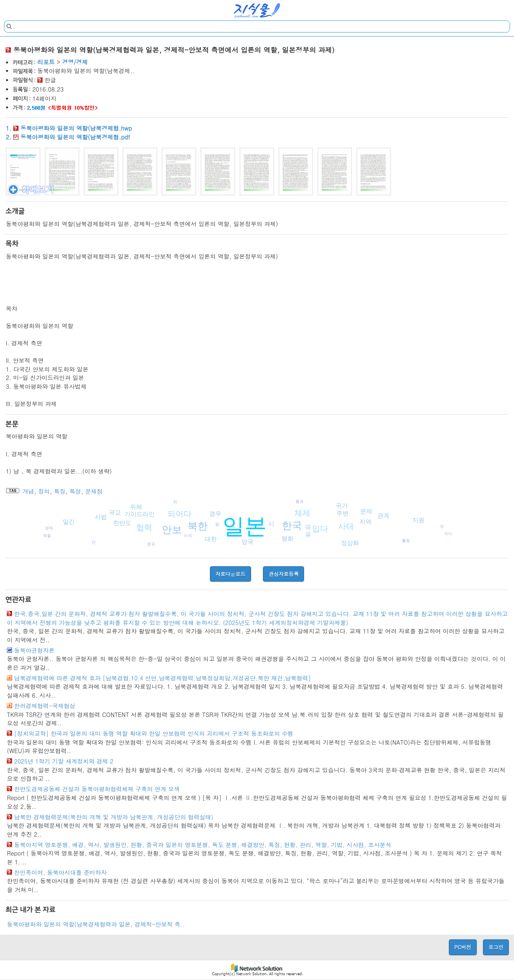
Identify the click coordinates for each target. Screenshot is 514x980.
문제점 (94, 491)
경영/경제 (75, 62)
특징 (60, 491)
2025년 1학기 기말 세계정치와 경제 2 (64, 761)
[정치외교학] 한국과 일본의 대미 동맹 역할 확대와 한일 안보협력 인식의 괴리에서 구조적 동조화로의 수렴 (154, 733)
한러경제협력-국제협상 (45, 706)
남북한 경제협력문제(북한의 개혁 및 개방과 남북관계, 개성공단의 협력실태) (114, 817)
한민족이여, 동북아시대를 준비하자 (60, 872)
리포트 (46, 62)
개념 (28, 491)
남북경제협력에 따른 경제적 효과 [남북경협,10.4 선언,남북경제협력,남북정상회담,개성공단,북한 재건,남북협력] (162, 678)
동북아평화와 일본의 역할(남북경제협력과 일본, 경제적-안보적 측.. (96, 924)
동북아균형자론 (34, 650)
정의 (44, 491)
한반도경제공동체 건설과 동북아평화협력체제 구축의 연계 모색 (97, 789)
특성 (75, 491)
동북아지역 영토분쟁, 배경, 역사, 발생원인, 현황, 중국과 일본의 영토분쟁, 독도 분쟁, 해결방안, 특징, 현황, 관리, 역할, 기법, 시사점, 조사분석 (203, 845)
